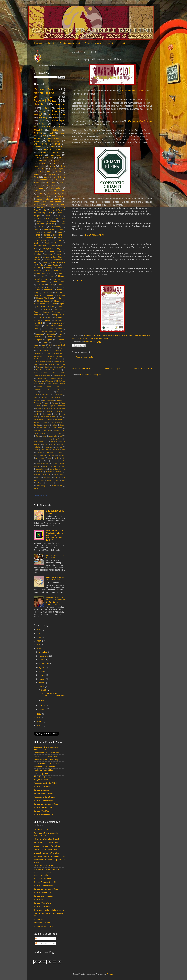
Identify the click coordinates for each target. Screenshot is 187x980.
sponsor (43, 180)
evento (60, 104)
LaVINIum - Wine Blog (43, 866)
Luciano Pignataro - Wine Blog (47, 846)
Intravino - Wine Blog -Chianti (46, 839)
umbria (45, 342)
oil (39, 185)
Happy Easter (53, 265)
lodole (60, 329)
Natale (59, 213)
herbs (36, 329)
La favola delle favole (49, 373)
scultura (39, 472)
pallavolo (37, 290)
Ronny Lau (46, 395)
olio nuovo (50, 453)
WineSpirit (38, 315)
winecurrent (61, 483)
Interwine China (40, 246)
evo (47, 323)
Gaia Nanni (49, 367)
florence (37, 235)
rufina (149, 335)
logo (144, 335)
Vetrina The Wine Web (43, 793)
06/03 (44, 700)
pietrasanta (50, 334)
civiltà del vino (42, 127)
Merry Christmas (48, 381)
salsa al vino (54, 337)
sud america (49, 290)
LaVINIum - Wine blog (43, 770)
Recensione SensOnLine (44, 797)
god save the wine (54, 326)
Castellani (41, 227)
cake (60, 417)
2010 (39, 725)
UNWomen (37, 403)
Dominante (38, 147)
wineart (37, 141)
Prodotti (51, 43)
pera (49, 458)
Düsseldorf (49, 295)
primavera (38, 337)
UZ (60, 216)
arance (38, 408)
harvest (47, 235)
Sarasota (37, 400)
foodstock (40, 285)
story (80, 338)
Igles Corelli (40, 370)
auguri (36, 229)
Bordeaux (41, 207)
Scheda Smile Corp (42, 892)
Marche (36, 381)
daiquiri (62, 425)
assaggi (38, 114)
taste (41, 120)
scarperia (62, 466)
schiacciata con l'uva (58, 469)
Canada (58, 243)
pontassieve (50, 185)
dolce (63, 282)
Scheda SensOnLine (43, 807)
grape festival (60, 218)
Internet (137, 335)
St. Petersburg (48, 400)
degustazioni (54, 138)
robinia (55, 464)
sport (63, 193)
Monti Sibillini (52, 384)
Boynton (62, 348)
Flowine (51, 364)
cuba (60, 232)
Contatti (122, 43)
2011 (39, 722)
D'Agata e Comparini (54, 356)
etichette (51, 183)
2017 (39, 637)
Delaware (37, 295)
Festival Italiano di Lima (42, 362)
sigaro (49, 340)
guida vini (59, 439)
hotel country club (40, 441)
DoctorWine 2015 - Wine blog (46, 753)
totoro (42, 480)
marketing (37, 447)
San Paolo (52, 304)
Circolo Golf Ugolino (54, 353)
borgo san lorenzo (48, 417)
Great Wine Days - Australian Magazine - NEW (46, 748)
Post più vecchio (143, 368)
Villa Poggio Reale (45, 196)
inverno (40, 287)
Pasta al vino (38, 389)
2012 (39, 718)
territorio (86, 338)
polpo (60, 334)
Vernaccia (58, 309)
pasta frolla (40, 458)
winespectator (57, 486)
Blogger (110, 974)
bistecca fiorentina (41, 282)
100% (36, 158)
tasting (62, 158)
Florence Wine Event (44, 298)
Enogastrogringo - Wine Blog (46, 853)
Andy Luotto (45, 348)
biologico (57, 279)
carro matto (52, 193)
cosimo (54, 282)
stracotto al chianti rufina (42, 475)
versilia (44, 262)
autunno (40, 276)
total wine (47, 149)
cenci (46, 422)
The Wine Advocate (45, 307)
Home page (38, 43)
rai (42, 461)
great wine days (47, 439)
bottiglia (43, 163)
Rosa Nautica (58, 395)
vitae (43, 345)
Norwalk (39, 386)
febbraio (43, 705)
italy (45, 136)
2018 (39, 633)
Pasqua (37, 216)
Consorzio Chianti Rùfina (132, 91)
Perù (36, 249)
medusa (59, 447)
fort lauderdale (60, 433)
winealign (50, 483)
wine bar (51, 224)
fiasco (48, 218)
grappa (36, 439)
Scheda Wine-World (42, 903)
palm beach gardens (49, 455)
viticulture (61, 238)
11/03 (44, 690)
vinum (57, 480)
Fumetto (39, 367)
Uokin (47, 403)
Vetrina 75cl (39, 919)
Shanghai (47, 249)
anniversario (38, 251)
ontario (62, 331)
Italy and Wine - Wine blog (45, 756)
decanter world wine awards (47, 202)
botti (49, 317)
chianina (37, 320)
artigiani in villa (59, 315)
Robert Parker (39, 304)
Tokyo (59, 249)
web (64, 480)
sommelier (38, 155)
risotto (63, 461)
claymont (46, 425)
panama (40, 334)
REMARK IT (81, 281)
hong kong (58, 235)
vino (101, 338)
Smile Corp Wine (41, 774)
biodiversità (47, 414)
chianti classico (57, 422)
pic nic (62, 221)
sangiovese (39, 166)
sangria (53, 466)
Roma (51, 273)
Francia (40, 265)
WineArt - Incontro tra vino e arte (99, 43)
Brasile (36, 243)
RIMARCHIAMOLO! (94, 235)
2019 (50, 345)
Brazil (47, 243)
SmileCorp (61, 273)
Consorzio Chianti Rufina (140, 121)
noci (64, 450)
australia (39, 411)
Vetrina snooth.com (42, 923)
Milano (47, 271)
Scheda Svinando (41, 790)
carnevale (59, 419)
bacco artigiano (58, 169)
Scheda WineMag (41, 811)
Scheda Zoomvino (42, 786)
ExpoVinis (61, 295)
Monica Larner (43, 301)
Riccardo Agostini (47, 392)
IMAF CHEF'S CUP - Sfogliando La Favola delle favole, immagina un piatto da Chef (55, 535)
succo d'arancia (60, 475)
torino (55, 477)
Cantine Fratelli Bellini (41, 495)
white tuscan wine (58, 262)
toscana (61, 108)
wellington (40, 483)
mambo (51, 133)
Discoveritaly (56, 227)
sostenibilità (49, 238)
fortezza (50, 285)
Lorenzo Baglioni (59, 375)
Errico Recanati (56, 359)
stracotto (59, 472)
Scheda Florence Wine (44, 800)
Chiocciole (58, 351)
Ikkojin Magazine (54, 370)
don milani (47, 430)
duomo (56, 430)
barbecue (40, 317)
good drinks (60, 177)
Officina (48, 386)
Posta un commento (84, 357)
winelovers (41, 240)
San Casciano (56, 397)
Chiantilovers (54, 141)
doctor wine (57, 428)
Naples (63, 384)
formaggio (48, 254)
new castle (46, 450)
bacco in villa (43, 199)
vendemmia (55, 188)
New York (58, 271)
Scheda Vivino (40, 899)
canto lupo (55, 155)
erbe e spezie (40, 205)
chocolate (37, 254)
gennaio (43, 709)
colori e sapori (127, 335)
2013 (39, 714)
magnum (59, 254)
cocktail (47, 320)
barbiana (49, 411)
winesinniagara (42, 486)
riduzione (55, 461)
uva (51, 213)
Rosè (35, 397)
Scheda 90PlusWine (43, 879)
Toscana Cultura (41, 830)
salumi (45, 466)
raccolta (37, 260)
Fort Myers (61, 364)
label (51, 205)
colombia (58, 320)
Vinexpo (61, 196)
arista (46, 408)
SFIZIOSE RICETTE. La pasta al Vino (55, 579)
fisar (50, 433)
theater (60, 290)
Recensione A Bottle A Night (46, 783)
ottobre (42, 660)
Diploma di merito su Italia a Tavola (49, 910)
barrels (36, 414)
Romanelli (38, 183)
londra (53, 444)
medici (36, 257)
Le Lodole (58, 268)
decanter (58, 199)
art (95, 335)
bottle (46, 177)
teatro (36, 262)
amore (47, 315)
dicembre (43, 652)
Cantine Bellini (44, 89)
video (36, 345)
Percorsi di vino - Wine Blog (46, 760)
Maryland (37, 271)
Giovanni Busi (60, 367)
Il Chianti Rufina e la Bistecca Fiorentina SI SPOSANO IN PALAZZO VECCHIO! (55, 601)
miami (36, 331)
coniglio (54, 425)
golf (61, 436)
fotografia (37, 326)
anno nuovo (55, 251)
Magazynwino (41, 378)
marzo (42, 687)
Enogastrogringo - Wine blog (46, 763)
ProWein (49, 216)
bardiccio (59, 411)
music (62, 183)
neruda (36, 450)
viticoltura (61, 205)
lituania (45, 444)
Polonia (57, 389)
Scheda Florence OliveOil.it (46, 882)
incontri (42, 111)
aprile (42, 683)
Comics (59, 293)
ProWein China (40, 273)
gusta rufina (59, 160)
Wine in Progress (49, 406)
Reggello (58, 301)
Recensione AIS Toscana (45, 767)
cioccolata (38, 218)
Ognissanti (59, 386)
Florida (58, 171)
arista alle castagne (58, 408)
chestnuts (58, 317)
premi (57, 144)
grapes (39, 221)
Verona (40, 193)
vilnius (49, 480)
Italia (55, 130)
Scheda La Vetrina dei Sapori (46, 804)
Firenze (56, 111)
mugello (37, 238)
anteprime (62, 406)
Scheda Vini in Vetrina (43, 896)
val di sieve (57, 342)
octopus (39, 453)
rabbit (56, 458)
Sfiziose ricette (41, 144)
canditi (49, 419)
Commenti (41, 943)
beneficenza (49, 229)
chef (40, 171)
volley (36, 293)
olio (48, 171)
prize (63, 185)
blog (56, 414)
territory (94, 338)
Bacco (54, 348)
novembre (44, 656)
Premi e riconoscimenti (70, 43)
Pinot (49, 389)
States (52, 147)
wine (106, 338)
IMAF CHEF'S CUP (56, 191)
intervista (54, 441)
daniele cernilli (42, 428)
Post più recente (82, 368)
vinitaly (56, 124)
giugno (42, 675)
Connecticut (38, 356)
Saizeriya (53, 207)
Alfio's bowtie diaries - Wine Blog (48, 869)
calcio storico (38, 419)
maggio (43, 679)
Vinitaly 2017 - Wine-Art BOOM (55, 556)
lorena (60, 444)
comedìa (49, 158)
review (47, 260)
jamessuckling (39, 213)
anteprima (88, 335)
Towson (60, 400)
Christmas (37, 353)
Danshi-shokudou (40, 359)
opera (60, 453)
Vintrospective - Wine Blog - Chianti (49, 856)
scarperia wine (41, 469)
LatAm (52, 246)
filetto (43, 433)
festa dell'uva (56, 210)
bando (51, 276)
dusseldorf (38, 323)
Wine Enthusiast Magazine (47, 312)
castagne (37, 422)
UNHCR (47, 309)
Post (38, 939)
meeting (43, 117)
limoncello (51, 287)
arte (99, 335)
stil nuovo (49, 472)
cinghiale (37, 425)
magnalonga (51, 221)
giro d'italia (53, 436)
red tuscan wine (56, 114)
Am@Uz (43, 124)
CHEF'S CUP (47, 293)
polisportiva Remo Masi (52, 257)
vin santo (40, 224)
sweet (38, 477)
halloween (61, 285)
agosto (42, 667)
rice (47, 461)
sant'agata (38, 340)
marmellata (48, 447)
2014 (39, 649)
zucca (36, 488)
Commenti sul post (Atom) (92, 375)
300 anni (62, 224)
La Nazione (60, 298)
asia (44, 210)
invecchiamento (48, 329)
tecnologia (47, 477)
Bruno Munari (43, 351)
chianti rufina (114, 335)
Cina (63, 166)
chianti (104, 335)
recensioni (56, 136)
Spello (63, 304)
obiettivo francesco (49, 331)
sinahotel (58, 260)
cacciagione (49, 232)
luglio (42, 671)
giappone (38, 174)
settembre (44, 663)
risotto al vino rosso (43, 464)
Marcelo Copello (56, 378)
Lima (60, 246)
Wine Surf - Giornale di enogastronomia (44, 778)
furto (44, 436)
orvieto (36, 455)
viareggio (38, 191)
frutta (38, 436)
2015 (39, 645)
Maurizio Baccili (49, 152)
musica (52, 174)
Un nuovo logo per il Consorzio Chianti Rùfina (53, 694)
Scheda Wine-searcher (44, 814)
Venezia (55, 403)
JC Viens (47, 268)
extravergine (57, 323)
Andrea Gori (56, 240)
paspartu (62, 455)
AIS (57, 180)
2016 (39, 641)
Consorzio (61, 149)
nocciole (56, 450)
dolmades (37, 430)
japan (57, 163)
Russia (44, 397)
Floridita (43, 364)
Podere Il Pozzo (45, 101)
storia (74, 338)
